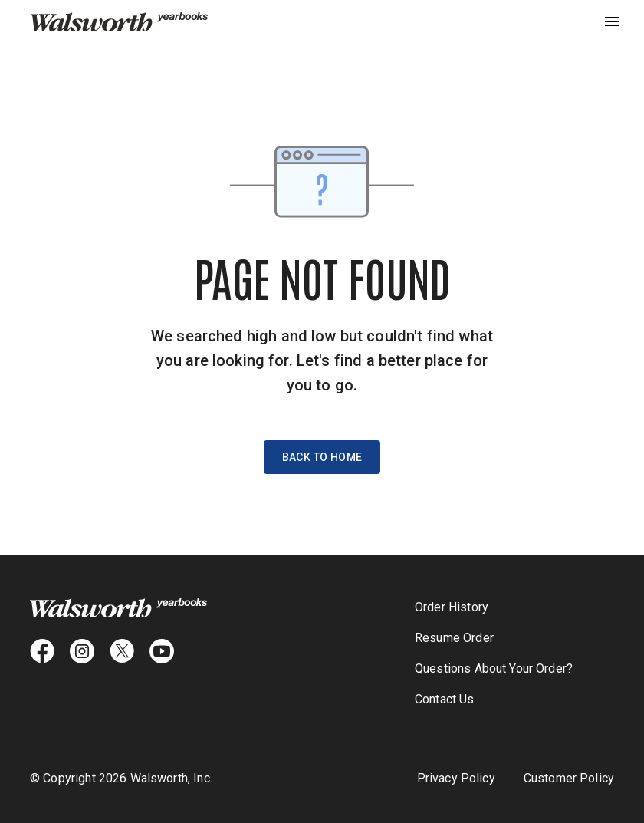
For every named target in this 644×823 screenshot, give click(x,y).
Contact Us (445, 699)
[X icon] (122, 651)
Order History (452, 607)
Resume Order (454, 638)
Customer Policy (569, 778)
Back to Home (322, 457)
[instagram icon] (82, 651)
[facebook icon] (42, 651)
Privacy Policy (456, 778)
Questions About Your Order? (494, 668)
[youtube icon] (162, 651)
